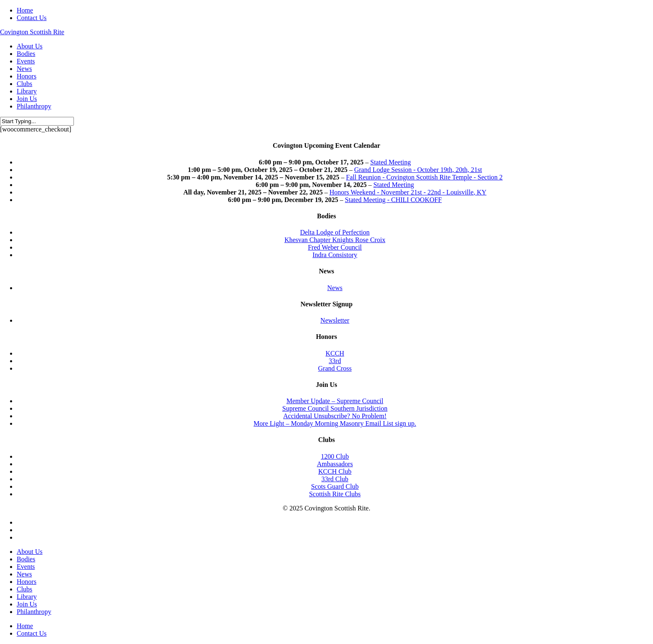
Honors (27, 582)
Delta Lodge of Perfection (335, 232)
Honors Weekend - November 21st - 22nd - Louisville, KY (408, 192)
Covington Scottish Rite (32, 32)
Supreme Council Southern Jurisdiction (335, 408)
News (335, 288)
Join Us (27, 604)
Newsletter (335, 320)
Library (27, 597)
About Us (30, 552)
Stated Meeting (391, 162)
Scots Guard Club (335, 486)
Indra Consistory (335, 255)
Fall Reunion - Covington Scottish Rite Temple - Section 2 (424, 177)
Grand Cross (335, 368)
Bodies (26, 559)
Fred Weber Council (335, 247)
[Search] (37, 121)
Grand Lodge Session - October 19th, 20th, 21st (418, 170)
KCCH (335, 353)
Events (26, 567)
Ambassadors (335, 464)
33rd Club (335, 479)
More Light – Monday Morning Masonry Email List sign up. (335, 423)
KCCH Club (335, 471)
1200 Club (335, 456)
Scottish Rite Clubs (335, 494)
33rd (335, 361)
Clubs (24, 589)
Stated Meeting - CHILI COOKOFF (393, 200)
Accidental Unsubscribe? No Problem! (335, 416)
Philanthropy (34, 612)
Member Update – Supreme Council (335, 401)
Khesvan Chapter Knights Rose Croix (335, 240)
